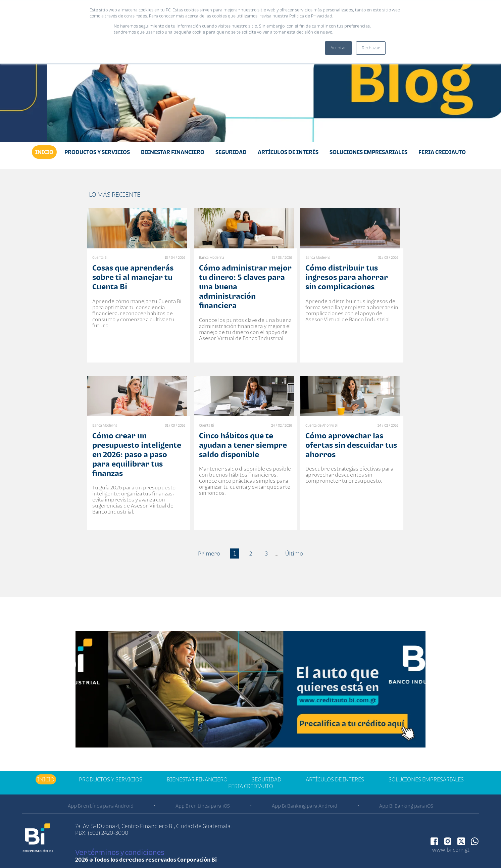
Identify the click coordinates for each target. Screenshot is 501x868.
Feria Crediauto (442, 152)
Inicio (44, 152)
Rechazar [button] (371, 48)
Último (294, 553)
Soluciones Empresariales (368, 152)
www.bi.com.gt (451, 850)
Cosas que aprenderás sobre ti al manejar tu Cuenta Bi (133, 277)
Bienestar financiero (173, 152)
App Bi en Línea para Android (101, 806)
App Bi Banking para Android (305, 806)
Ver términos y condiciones (120, 852)
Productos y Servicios (97, 152)
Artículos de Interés (288, 152)
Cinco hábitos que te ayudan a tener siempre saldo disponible (243, 445)
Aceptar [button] (338, 48)
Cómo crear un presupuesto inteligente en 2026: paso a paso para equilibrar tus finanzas (137, 454)
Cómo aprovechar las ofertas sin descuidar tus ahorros (351, 445)
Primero (209, 553)
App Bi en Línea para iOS (203, 806)
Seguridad (231, 152)
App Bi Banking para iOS (406, 806)
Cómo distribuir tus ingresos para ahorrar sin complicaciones (347, 277)
